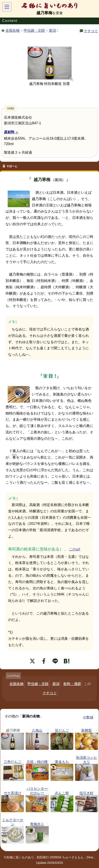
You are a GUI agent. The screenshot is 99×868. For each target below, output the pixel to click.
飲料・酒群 (72, 684)
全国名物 (13, 30)
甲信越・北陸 (34, 31)
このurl (74, 549)
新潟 (52, 31)
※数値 (88, 717)
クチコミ (91, 31)
